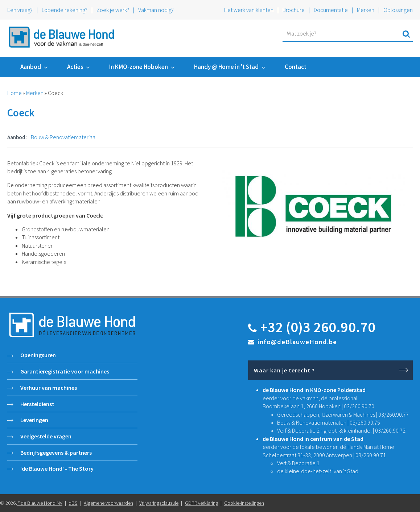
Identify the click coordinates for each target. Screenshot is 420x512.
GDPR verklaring (201, 503)
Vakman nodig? (156, 10)
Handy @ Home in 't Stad (226, 67)
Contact (296, 67)
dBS (73, 503)
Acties (75, 67)
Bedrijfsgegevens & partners (56, 453)
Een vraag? (20, 10)
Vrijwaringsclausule (159, 503)
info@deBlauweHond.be (297, 342)
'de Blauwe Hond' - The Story (57, 468)
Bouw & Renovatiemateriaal (64, 137)
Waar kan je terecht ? (284, 370)
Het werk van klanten (249, 10)
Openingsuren (38, 355)
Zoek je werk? (113, 10)
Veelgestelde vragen (46, 436)
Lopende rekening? (65, 10)
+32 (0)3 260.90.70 (318, 327)
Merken (366, 10)
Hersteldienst (37, 404)
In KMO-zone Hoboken (139, 67)
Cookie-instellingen (244, 503)
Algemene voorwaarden (108, 503)
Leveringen (34, 420)
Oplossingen (398, 10)
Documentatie (331, 10)
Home (15, 93)
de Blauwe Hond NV (42, 503)
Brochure (294, 10)
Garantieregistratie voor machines (65, 371)
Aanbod (31, 67)
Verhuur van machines (49, 388)
